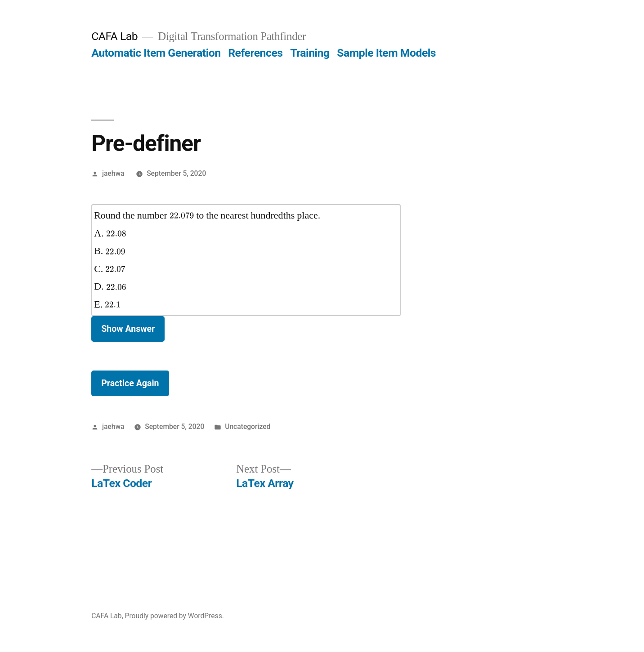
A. (110, 233)
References (255, 53)
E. (107, 304)
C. (110, 269)
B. (110, 251)
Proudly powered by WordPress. (174, 616)
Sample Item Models (386, 53)
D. (110, 286)
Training (310, 53)
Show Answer (128, 329)
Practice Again (130, 383)
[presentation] (182, 216)
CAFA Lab (114, 36)
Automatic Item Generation (156, 53)
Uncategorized (248, 426)
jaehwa (113, 173)
